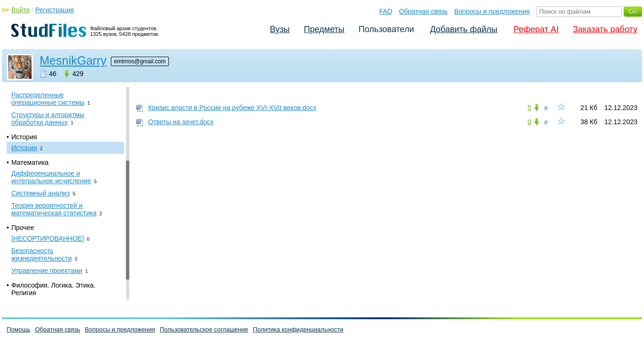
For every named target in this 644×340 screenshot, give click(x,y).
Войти (21, 10)
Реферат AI (536, 29)
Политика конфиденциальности (298, 329)
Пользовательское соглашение (204, 329)
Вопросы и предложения (492, 11)
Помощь (18, 329)
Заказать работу (605, 29)
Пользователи (386, 29)
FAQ (386, 11)
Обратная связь (423, 11)
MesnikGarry (73, 60)
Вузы (280, 29)
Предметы (324, 29)
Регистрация (55, 10)
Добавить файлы (464, 29)
